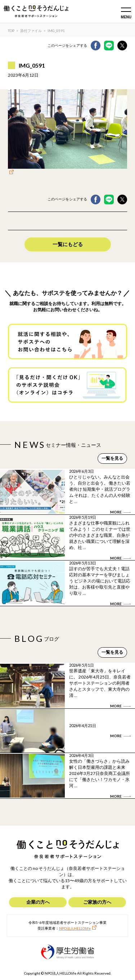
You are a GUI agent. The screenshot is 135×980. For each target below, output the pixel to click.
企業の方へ (38, 902)
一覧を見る (112, 458)
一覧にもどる (68, 244)
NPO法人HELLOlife (75, 928)
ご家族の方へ (97, 902)
